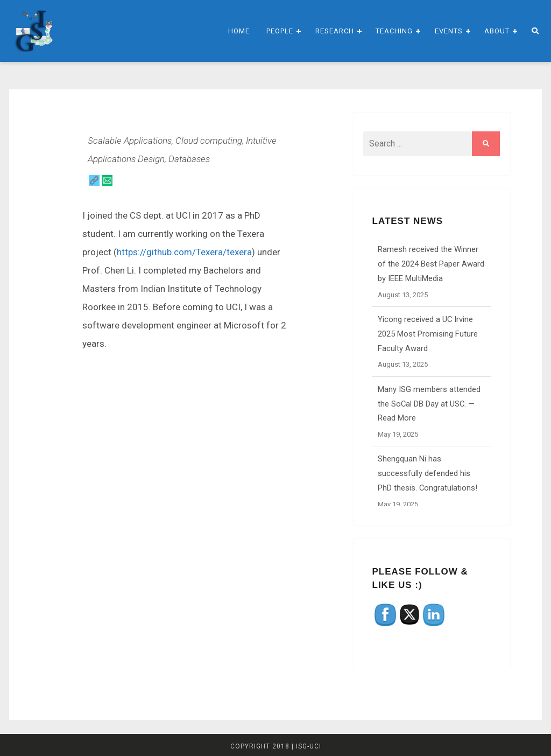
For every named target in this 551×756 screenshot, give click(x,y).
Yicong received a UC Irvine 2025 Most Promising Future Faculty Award (428, 334)
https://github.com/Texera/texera (184, 252)
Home (239, 31)
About (497, 31)
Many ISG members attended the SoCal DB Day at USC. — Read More (429, 404)
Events (449, 31)
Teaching (394, 31)
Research (335, 31)
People (280, 31)
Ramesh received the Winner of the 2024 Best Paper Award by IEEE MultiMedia (431, 264)
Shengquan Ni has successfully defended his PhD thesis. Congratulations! (428, 473)
